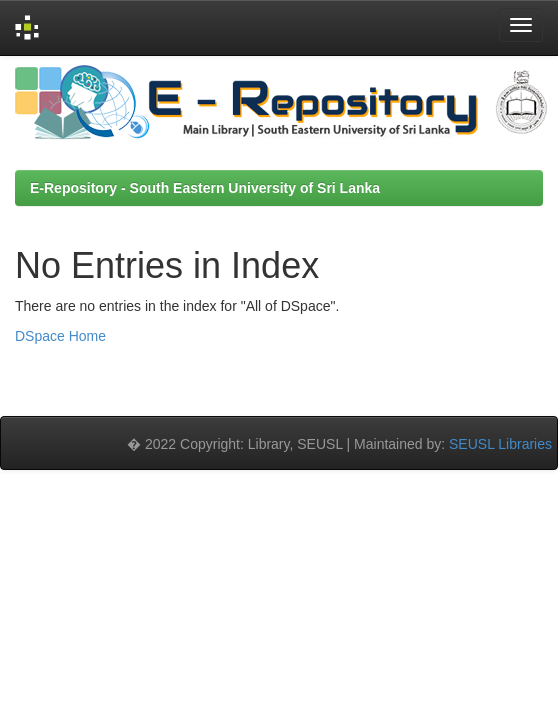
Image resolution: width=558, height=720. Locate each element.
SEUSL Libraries (500, 444)
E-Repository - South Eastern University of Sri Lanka (205, 188)
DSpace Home (60, 336)
